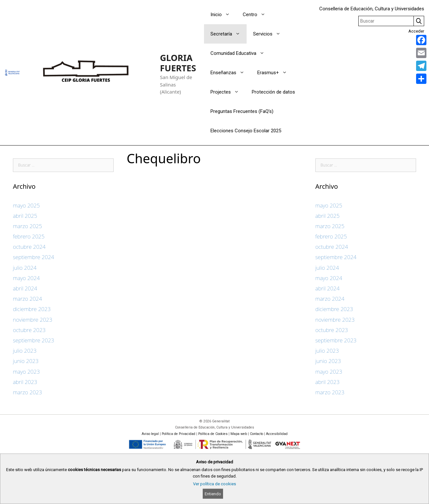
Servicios (270, 34)
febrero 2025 (29, 236)
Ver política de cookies (215, 484)
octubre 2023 (29, 330)
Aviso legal (150, 434)
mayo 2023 (26, 372)
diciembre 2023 (32, 309)
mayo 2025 (26, 205)
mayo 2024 (26, 278)
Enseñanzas (231, 73)
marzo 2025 (27, 226)
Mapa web (239, 434)
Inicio (223, 15)
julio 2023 (25, 351)
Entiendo (213, 494)
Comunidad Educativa (241, 53)
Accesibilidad (277, 434)
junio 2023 (26, 361)
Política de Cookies (213, 434)
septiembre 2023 (34, 340)
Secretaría (229, 34)
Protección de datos (273, 92)
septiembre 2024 (34, 257)
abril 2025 (25, 216)
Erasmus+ (275, 73)
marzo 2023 (27, 392)
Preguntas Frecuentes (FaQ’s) (242, 111)
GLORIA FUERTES (178, 63)
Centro (257, 15)
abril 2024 (25, 288)
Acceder (416, 31)
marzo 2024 (27, 299)
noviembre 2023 (33, 320)
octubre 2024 (29, 247)
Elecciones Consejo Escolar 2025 (246, 131)
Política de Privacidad (179, 434)
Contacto (256, 434)
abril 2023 (25, 382)
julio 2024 (25, 268)
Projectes (228, 92)
